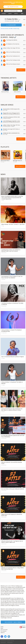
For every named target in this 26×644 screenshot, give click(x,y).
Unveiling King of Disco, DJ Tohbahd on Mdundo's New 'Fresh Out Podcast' (11, 250)
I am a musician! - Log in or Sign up (13, 622)
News (2, 628)
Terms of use (3, 642)
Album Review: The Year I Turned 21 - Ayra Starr (13, 224)
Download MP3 (11, 25)
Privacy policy (10, 642)
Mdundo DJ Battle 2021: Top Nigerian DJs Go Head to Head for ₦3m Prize (12, 542)
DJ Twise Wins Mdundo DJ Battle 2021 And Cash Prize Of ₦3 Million (13, 436)
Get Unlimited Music (13, 7)
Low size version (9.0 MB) (7, 29)
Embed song (16, 29)
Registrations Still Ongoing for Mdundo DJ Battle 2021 (12, 515)
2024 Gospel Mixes (5, 161)
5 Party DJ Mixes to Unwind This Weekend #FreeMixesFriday (11, 331)
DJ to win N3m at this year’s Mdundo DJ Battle (13, 489)
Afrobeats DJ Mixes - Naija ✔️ (12, 21)
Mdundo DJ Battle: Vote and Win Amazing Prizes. (12, 463)
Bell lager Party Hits (18, 161)
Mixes (22, 14)
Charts (10, 14)
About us (3, 633)
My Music (4, 14)
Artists (16, 14)
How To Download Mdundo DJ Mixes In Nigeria (13, 357)
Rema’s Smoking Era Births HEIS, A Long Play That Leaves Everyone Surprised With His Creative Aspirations (12, 198)
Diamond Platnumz (5, 92)
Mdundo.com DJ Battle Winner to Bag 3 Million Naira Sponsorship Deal (13, 568)
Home (2, 627)
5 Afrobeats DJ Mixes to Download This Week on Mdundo (12, 304)
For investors (4, 631)
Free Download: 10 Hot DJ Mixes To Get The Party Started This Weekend (12, 277)
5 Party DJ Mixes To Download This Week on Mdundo (12, 383)
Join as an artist (4, 630)
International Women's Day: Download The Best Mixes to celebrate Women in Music (12, 409)
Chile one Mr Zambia (18, 92)
